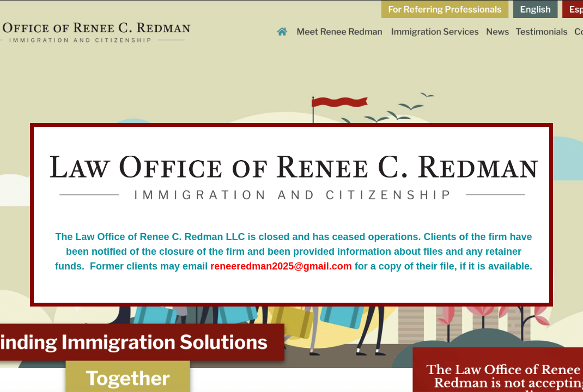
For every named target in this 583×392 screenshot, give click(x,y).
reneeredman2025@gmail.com (281, 266)
